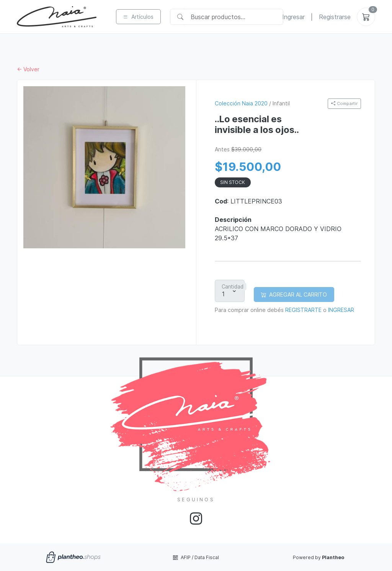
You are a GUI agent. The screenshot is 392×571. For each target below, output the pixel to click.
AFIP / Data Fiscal (196, 557)
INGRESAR (341, 310)
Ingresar (293, 17)
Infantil (281, 103)
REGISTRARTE (303, 310)
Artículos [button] (138, 17)
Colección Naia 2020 (241, 103)
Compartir (344, 103)
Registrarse (335, 17)
